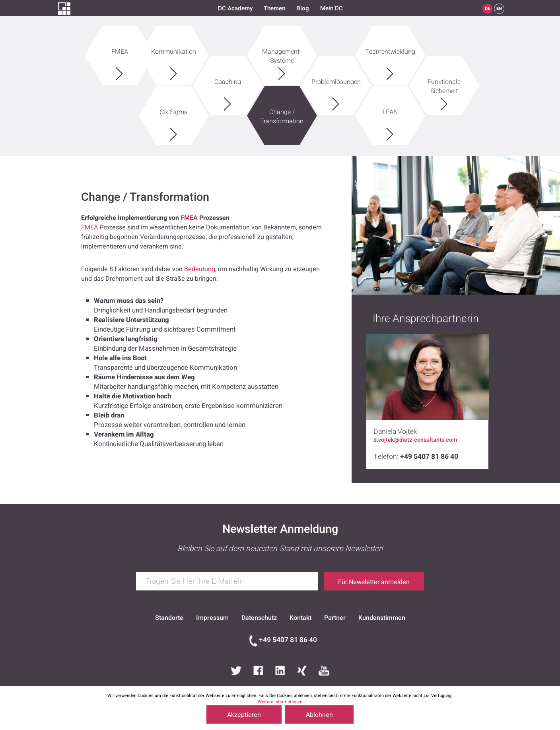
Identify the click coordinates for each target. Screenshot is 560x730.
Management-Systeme (282, 51)
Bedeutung (200, 269)
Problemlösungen (336, 77)
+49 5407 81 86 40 (288, 640)
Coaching (228, 77)
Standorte (169, 618)
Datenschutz (259, 618)
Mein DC (332, 8)
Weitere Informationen (280, 702)
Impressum (212, 618)
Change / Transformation (282, 112)
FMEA (120, 47)
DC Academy (235, 8)
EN (499, 9)
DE (487, 9)
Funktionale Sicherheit (444, 82)
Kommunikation (174, 47)
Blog (303, 8)
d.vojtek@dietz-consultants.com (415, 440)
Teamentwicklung (390, 47)
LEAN (390, 107)
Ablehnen (319, 715)
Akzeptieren (244, 715)
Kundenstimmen (382, 618)
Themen (274, 8)
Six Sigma (174, 107)
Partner (335, 618)
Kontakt (300, 618)
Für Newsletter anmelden (374, 582)
